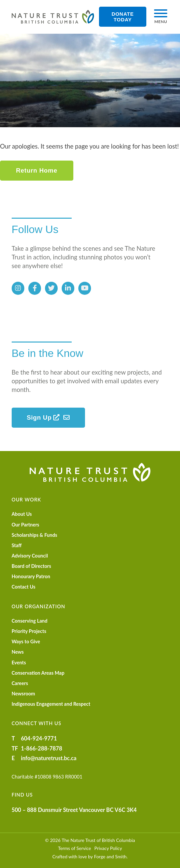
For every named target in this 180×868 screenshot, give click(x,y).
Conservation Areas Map (38, 673)
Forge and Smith (110, 856)
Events (19, 663)
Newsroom (23, 694)
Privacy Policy (108, 848)
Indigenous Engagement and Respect (51, 704)
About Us (22, 514)
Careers (20, 683)
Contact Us (23, 587)
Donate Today (123, 17)
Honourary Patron (31, 576)
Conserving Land (29, 621)
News (18, 652)
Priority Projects (29, 631)
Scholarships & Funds (34, 535)
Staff (17, 545)
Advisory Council (30, 556)
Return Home (37, 170)
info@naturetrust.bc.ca (49, 758)
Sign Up (43, 417)
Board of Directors (31, 566)
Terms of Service (74, 848)
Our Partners (25, 525)
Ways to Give (26, 641)
